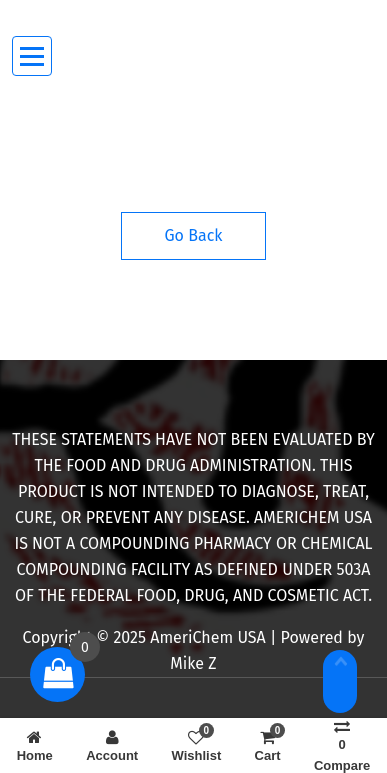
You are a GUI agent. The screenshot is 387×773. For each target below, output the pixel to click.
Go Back (194, 235)
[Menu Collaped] (32, 56)
